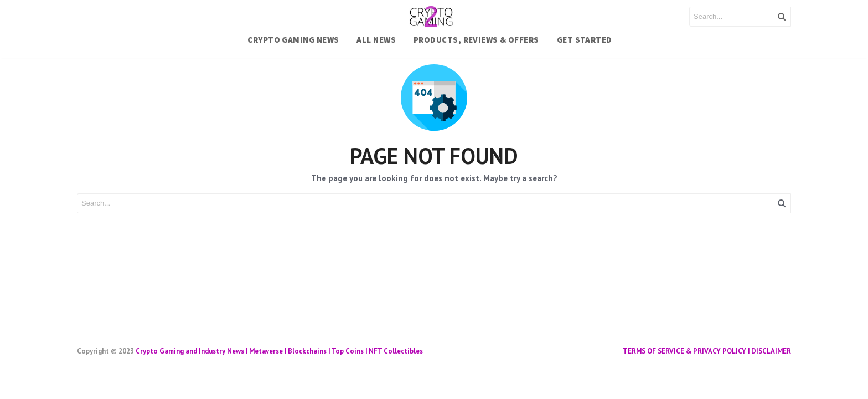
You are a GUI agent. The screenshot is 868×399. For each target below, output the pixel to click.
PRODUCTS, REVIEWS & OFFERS (476, 40)
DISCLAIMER (771, 351)
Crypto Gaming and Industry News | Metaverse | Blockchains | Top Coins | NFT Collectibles (279, 351)
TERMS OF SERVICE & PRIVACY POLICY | (687, 351)
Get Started (585, 40)
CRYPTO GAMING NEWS (293, 40)
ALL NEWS (376, 40)
